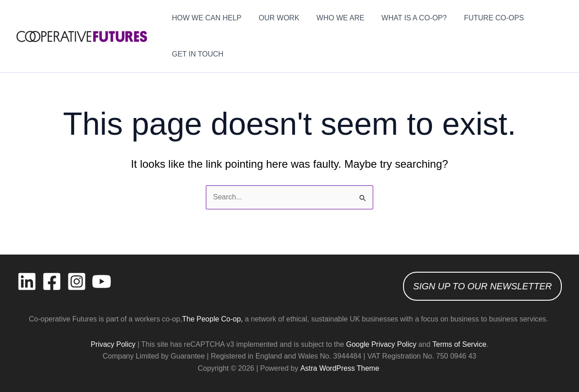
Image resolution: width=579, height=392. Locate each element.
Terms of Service (459, 344)
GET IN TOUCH (196, 54)
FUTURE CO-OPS (482, 18)
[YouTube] (102, 281)
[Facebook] (52, 281)
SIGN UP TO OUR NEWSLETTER (482, 286)
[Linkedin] (27, 281)
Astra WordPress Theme (339, 368)
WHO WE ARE (334, 18)
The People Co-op (212, 319)
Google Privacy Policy (381, 344)
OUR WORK (275, 18)
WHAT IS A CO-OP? (404, 18)
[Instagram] (77, 281)
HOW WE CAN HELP (205, 18)
